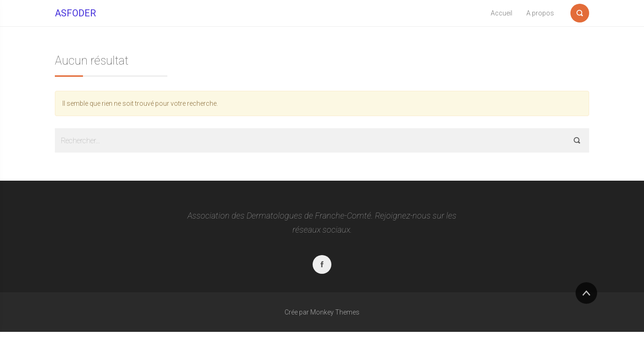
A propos (540, 13)
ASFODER (75, 13)
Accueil (502, 13)
